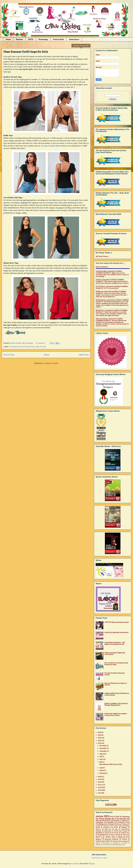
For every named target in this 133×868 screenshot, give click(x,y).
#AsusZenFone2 (107, 845)
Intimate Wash (110, 836)
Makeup (118, 824)
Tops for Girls (41, 347)
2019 (100, 779)
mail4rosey (99, 291)
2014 (100, 793)
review (99, 816)
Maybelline (99, 833)
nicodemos (75, 864)
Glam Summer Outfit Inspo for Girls (26, 52)
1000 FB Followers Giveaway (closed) (117, 622)
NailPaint (124, 828)
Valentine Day (107, 826)
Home (8, 39)
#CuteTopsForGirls (16, 347)
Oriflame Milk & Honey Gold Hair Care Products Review (117, 694)
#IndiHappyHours (103, 834)
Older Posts (84, 355)
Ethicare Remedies (105, 819)
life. (128, 833)
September (103, 751)
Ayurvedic (99, 836)
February (103, 773)
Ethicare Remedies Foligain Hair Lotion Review (115, 654)
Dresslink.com (116, 843)
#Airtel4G (98, 845)
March (102, 770)
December (103, 746)
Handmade (108, 831)
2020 (100, 777)
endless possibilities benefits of (109, 272)
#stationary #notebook (112, 840)
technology (99, 822)
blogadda (110, 822)
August (102, 754)
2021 (100, 743)
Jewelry (98, 826)
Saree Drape (112, 838)
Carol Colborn (100, 286)
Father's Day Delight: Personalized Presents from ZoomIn (116, 714)
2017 (100, 785)
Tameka (98, 280)
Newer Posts (9, 355)
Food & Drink (58, 39)
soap (111, 824)
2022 (100, 741)
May (101, 762)
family (123, 833)
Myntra (120, 836)
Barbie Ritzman (101, 300)
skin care (99, 820)
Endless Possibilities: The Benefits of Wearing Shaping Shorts (116, 704)
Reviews (19, 39)
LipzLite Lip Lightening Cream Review (116, 632)
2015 (100, 790)
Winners (98, 829)
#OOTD (108, 820)
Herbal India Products (121, 831)
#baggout (98, 840)
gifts (116, 829)
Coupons (125, 840)
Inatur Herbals (100, 841)
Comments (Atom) (51, 363)
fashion (125, 824)
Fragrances (107, 828)
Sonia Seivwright (101, 271)
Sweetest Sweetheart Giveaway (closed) (114, 674)
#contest (116, 820)
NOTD (116, 828)
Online (107, 833)
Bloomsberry (106, 843)
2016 (100, 787)
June (101, 759)
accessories (115, 833)
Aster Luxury (119, 826)
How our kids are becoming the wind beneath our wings (116, 664)
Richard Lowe (100, 310)
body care (108, 829)
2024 (100, 735)
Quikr (108, 841)
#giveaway (126, 817)
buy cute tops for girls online (49, 146)
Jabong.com (102, 824)
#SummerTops (30, 347)
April (101, 768)
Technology (43, 39)
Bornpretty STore (124, 822)
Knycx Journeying (101, 319)
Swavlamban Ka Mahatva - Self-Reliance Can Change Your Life (115, 643)
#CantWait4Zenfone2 (118, 845)
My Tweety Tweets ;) (102, 256)
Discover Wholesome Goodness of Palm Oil (116, 684)
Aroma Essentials (121, 819)
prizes (125, 820)
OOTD (31, 39)
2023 (100, 738)
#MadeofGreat (123, 838)
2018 (100, 782)
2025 (100, 732)
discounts (115, 841)
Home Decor (74, 39)
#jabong (98, 843)
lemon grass (124, 841)
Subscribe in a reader (100, 858)
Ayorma (125, 834)
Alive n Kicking (116, 834)
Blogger (92, 864)
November (103, 748)
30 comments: (41, 343)
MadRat (125, 843)
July (101, 756)
